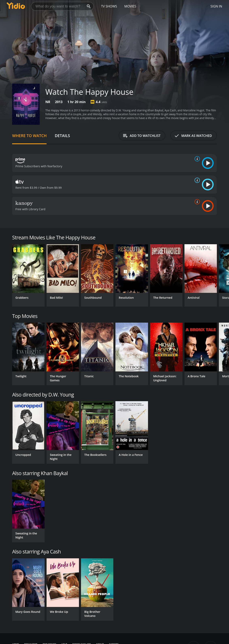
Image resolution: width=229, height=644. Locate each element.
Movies (130, 6)
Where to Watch (29, 136)
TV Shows (109, 6)
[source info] (196, 159)
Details (62, 136)
